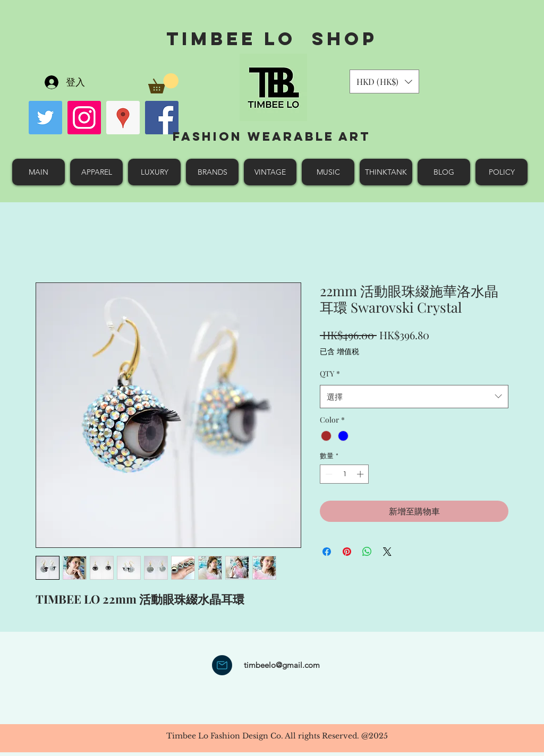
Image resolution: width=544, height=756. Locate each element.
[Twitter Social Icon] (45, 118)
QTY (330, 373)
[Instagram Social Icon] (84, 118)
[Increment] (361, 474)
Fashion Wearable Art (272, 136)
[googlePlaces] (123, 118)
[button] (163, 83)
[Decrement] (328, 474)
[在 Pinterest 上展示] (347, 552)
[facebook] (162, 118)
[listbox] (384, 81)
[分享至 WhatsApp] (367, 552)
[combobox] (414, 397)
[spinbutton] (345, 474)
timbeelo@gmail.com (282, 665)
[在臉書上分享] (327, 552)
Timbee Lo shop (272, 38)
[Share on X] (387, 552)
